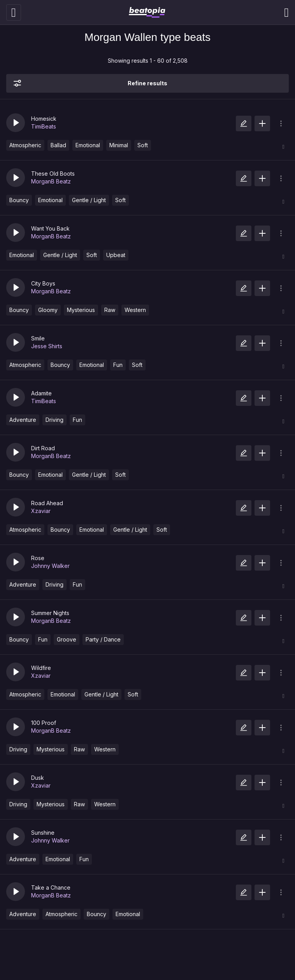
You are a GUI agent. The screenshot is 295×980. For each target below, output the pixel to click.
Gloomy (48, 310)
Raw (110, 310)
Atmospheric (25, 145)
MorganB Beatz (51, 181)
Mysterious (81, 310)
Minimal (119, 145)
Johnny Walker (50, 566)
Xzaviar (41, 511)
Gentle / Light (89, 200)
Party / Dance (103, 639)
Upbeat (116, 255)
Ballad (58, 145)
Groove (67, 639)
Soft (143, 145)
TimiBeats (44, 126)
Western (135, 310)
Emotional (88, 145)
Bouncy (19, 200)
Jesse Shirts (47, 346)
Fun (118, 365)
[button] (16, 123)
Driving (54, 420)
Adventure (23, 420)
